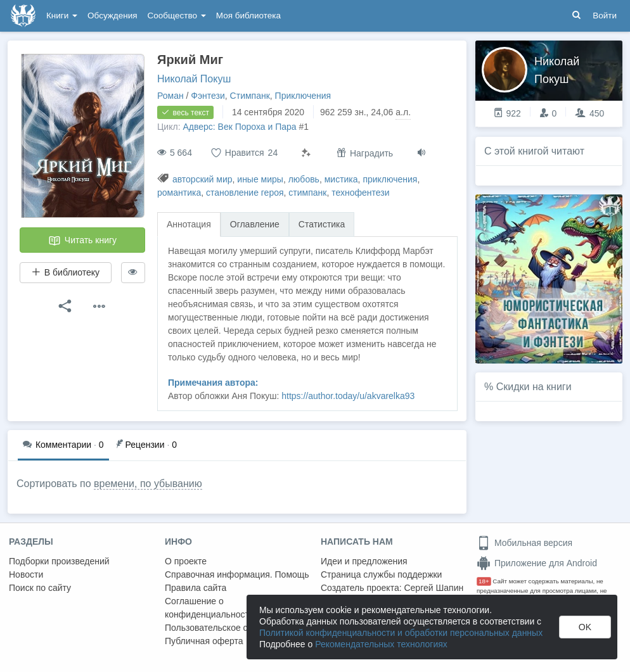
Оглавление (255, 224)
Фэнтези (208, 96)
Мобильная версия (524, 543)
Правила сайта (196, 588)
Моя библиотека (248, 16)
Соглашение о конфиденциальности (209, 608)
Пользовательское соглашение (229, 628)
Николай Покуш (194, 79)
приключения (390, 179)
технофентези (360, 193)
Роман (170, 96)
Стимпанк (250, 96)
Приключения (303, 96)
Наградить (365, 153)
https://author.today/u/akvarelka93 (348, 396)
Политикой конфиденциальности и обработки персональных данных (401, 633)
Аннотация (189, 224)
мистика (341, 179)
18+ (484, 581)
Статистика (322, 224)
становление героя (245, 193)
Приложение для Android (537, 563)
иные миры (260, 179)
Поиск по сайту (40, 588)
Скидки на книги (534, 387)
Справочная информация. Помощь (237, 574)
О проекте (186, 561)
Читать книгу (82, 241)
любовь (304, 179)
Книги (62, 16)
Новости (26, 574)
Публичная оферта (204, 641)
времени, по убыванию (148, 484)
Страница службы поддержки (381, 574)
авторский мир (202, 179)
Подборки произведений (59, 561)
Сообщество (177, 16)
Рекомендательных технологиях (381, 644)
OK (585, 627)
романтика (179, 193)
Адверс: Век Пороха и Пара (239, 127)
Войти (605, 16)
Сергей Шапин (434, 588)
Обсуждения (112, 16)
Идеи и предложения (364, 561)
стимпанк (307, 193)
